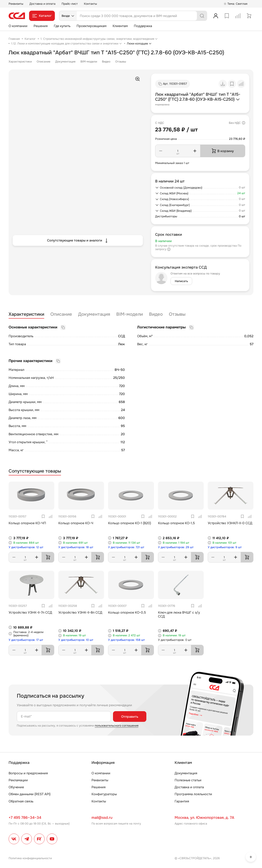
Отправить (130, 717)
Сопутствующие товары (35, 471)
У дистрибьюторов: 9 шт (225, 547)
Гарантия (182, 801)
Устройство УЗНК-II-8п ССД (80, 612)
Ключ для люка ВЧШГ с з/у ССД (179, 614)
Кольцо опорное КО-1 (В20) (130, 523)
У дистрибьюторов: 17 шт (26, 640)
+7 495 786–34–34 (25, 818)
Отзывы (121, 62)
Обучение (16, 787)
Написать (181, 281)
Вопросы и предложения (28, 773)
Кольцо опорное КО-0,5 (127, 612)
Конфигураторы (104, 794)
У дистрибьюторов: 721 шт (126, 547)
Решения (41, 26)
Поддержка (143, 26)
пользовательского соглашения (117, 726)
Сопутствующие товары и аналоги (78, 240)
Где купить (62, 26)
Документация (65, 62)
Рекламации (18, 780)
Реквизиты (16, 4)
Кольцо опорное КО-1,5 (176, 523)
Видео (106, 62)
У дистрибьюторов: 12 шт (26, 547)
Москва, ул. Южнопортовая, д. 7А (204, 818)
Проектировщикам (91, 26)
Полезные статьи (188, 780)
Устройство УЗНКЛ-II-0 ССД (230, 523)
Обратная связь (21, 801)
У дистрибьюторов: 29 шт (176, 547)
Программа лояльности (193, 794)
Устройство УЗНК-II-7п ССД (30, 612)
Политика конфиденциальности (30, 858)
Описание (43, 62)
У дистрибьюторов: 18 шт (76, 547)
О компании (18, 26)
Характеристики (20, 62)
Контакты (90, 4)
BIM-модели (89, 62)
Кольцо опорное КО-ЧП (27, 523)
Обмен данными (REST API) (30, 794)
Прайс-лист (70, 4)
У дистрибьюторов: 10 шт (76, 640)
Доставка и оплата (42, 4)
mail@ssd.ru (102, 818)
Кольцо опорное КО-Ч (76, 523)
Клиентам (120, 26)
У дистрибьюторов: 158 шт (126, 640)
